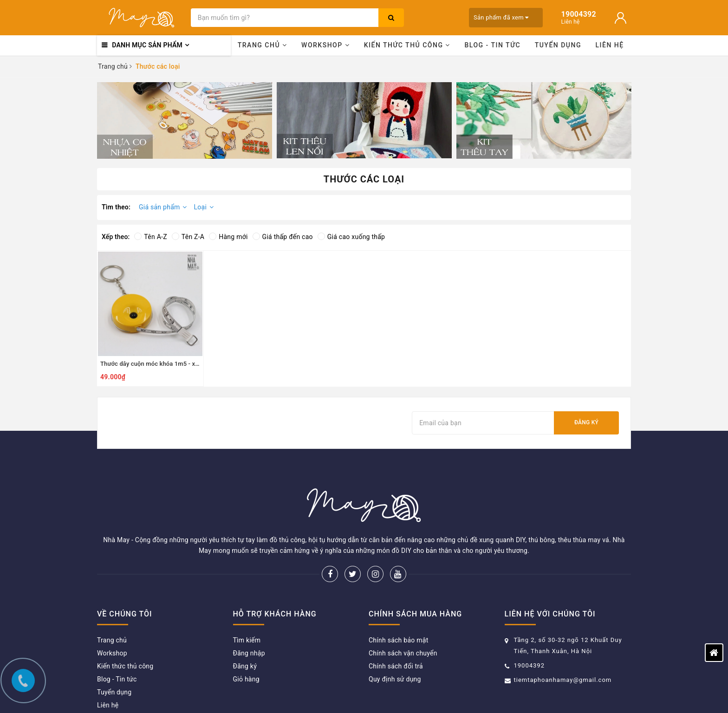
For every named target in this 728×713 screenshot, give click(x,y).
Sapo (476, 692)
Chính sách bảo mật (398, 596)
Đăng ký (586, 422)
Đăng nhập (249, 609)
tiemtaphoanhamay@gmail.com (563, 635)
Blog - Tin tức (492, 45)
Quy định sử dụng (395, 635)
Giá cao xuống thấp (351, 237)
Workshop (325, 45)
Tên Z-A (188, 237)
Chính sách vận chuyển (403, 609)
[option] (185, 120)
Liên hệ (610, 45)
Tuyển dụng (558, 45)
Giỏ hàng (246, 635)
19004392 (529, 621)
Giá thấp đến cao (283, 237)
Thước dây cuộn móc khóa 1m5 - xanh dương (162, 364)
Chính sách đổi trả (396, 622)
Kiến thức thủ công (407, 45)
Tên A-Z (150, 237)
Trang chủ (263, 45)
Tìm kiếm (247, 596)
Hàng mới (228, 237)
